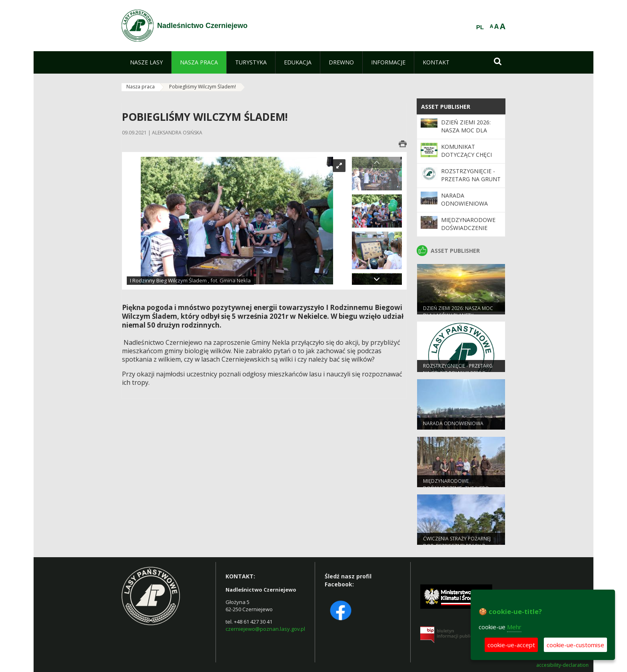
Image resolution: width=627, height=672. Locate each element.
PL (480, 27)
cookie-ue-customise (575, 645)
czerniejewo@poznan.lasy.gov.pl (265, 629)
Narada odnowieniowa (464, 199)
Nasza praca (141, 87)
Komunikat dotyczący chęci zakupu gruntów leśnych (468, 159)
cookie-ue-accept (511, 645)
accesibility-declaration (562, 665)
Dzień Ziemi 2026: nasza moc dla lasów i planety (466, 130)
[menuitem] (146, 62)
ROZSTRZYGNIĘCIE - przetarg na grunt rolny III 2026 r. (471, 179)
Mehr (514, 627)
